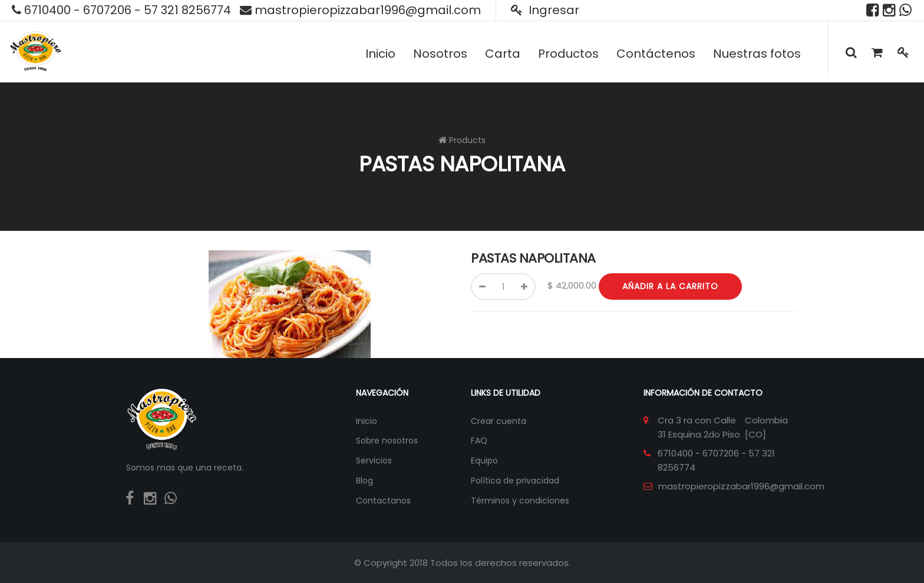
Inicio (367, 421)
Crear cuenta (499, 421)
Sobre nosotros (387, 440)
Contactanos (383, 501)
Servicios (374, 461)
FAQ (479, 440)
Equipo (484, 461)
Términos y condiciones (520, 501)
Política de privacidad (515, 481)
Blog (364, 481)
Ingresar (545, 10)
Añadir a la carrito (670, 286)
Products (467, 140)
